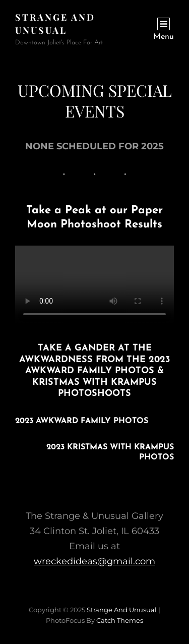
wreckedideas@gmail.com (94, 561)
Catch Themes (120, 620)
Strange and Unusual (122, 610)
